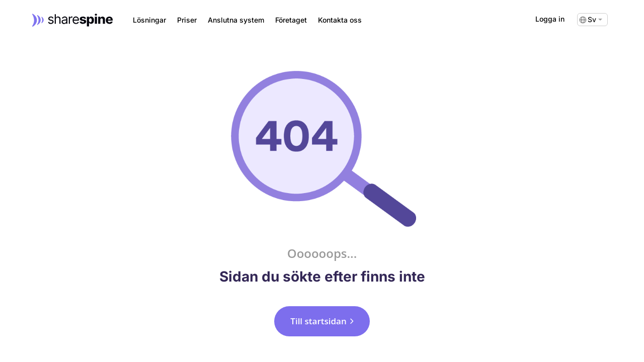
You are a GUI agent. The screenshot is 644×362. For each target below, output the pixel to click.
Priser (187, 20)
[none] (592, 20)
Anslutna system (236, 20)
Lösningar (149, 20)
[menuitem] (592, 20)
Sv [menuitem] (592, 20)
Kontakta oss (340, 20)
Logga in (550, 19)
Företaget (291, 20)
